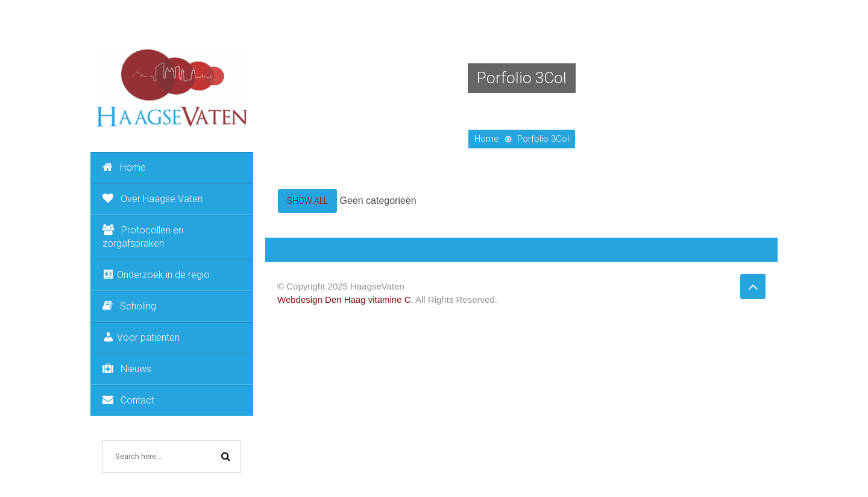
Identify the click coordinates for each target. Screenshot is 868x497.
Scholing (129, 306)
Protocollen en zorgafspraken (143, 237)
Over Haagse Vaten (153, 199)
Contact (128, 400)
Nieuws (127, 369)
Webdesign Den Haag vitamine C (344, 299)
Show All (307, 201)
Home (124, 167)
